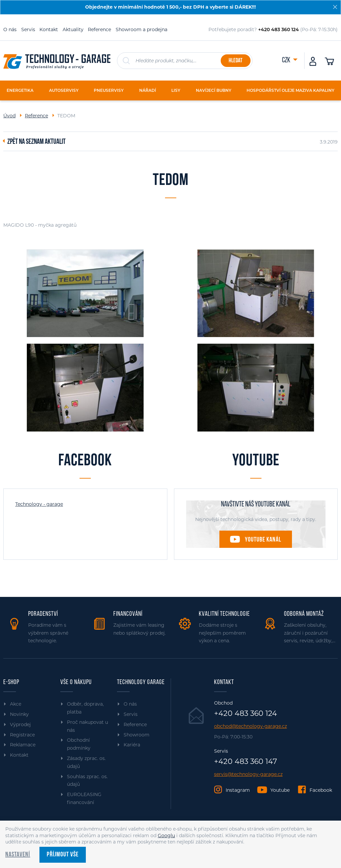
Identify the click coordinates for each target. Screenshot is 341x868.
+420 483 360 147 (246, 762)
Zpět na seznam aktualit (36, 142)
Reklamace (23, 745)
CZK (287, 60)
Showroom (137, 735)
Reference (99, 29)
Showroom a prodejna (142, 29)
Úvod (9, 116)
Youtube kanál (263, 540)
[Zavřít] (335, 7)
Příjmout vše (63, 855)
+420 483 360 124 (246, 714)
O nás (10, 29)
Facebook (321, 790)
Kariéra (132, 745)
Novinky (19, 714)
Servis (28, 29)
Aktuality (73, 29)
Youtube (280, 790)
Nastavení (18, 855)
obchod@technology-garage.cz (251, 726)
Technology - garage (39, 504)
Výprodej (20, 724)
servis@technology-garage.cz (248, 774)
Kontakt (49, 29)
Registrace (22, 735)
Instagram (238, 790)
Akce (16, 704)
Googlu (166, 836)
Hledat (235, 61)
